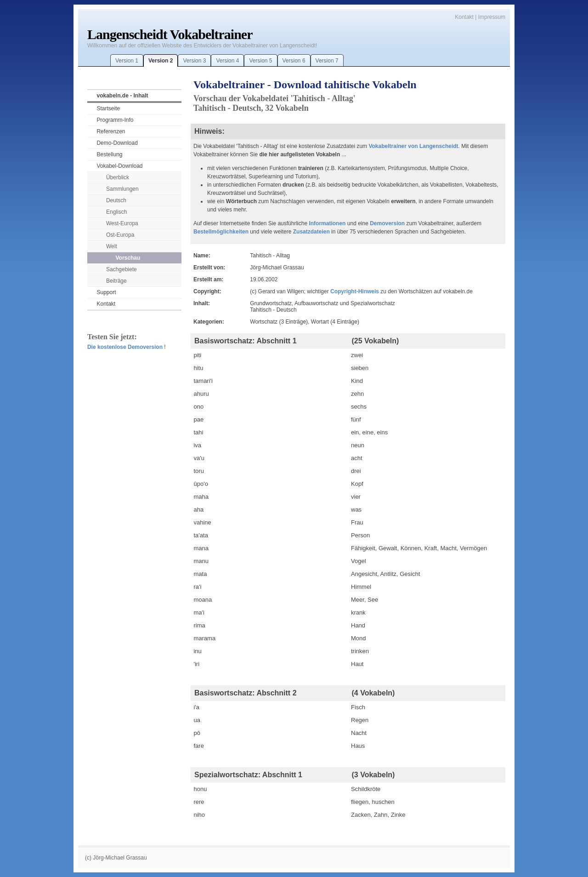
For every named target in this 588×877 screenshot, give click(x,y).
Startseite (108, 108)
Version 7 (327, 61)
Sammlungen (122, 189)
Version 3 (194, 61)
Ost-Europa (120, 235)
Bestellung (109, 154)
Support (106, 292)
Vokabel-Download (119, 166)
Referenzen (111, 131)
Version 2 (161, 61)
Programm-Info (115, 120)
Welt (112, 246)
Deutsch (116, 200)
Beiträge (116, 281)
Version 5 (260, 61)
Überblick (118, 177)
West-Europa (122, 223)
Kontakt (464, 17)
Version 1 (127, 61)
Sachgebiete (122, 269)
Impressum (492, 17)
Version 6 (294, 61)
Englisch (116, 212)
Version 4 (227, 61)
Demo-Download (117, 143)
